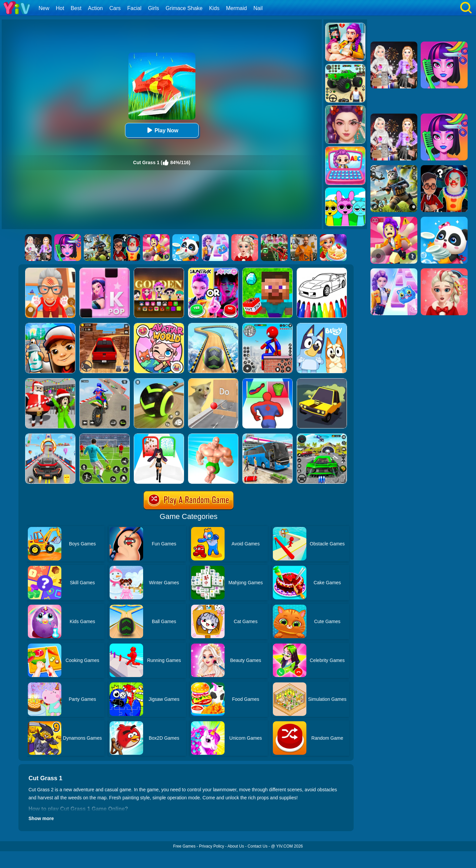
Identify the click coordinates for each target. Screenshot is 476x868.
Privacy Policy (212, 846)
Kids (214, 8)
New (44, 8)
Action (95, 8)
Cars (115, 8)
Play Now (162, 130)
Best (76, 8)
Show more (41, 818)
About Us (236, 846)
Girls (154, 8)
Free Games (184, 846)
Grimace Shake (184, 8)
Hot (60, 8)
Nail (258, 8)
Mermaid (236, 8)
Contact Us (258, 846)
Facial (134, 8)
